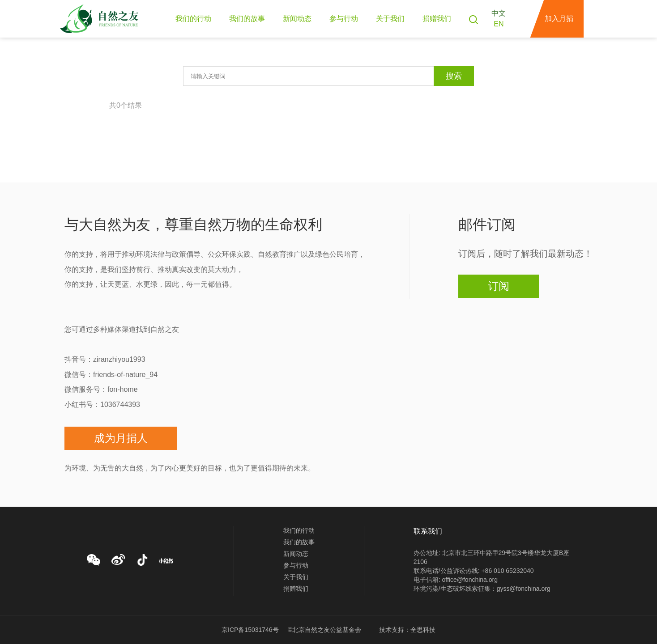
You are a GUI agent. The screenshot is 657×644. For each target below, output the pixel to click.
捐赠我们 (437, 19)
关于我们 (390, 19)
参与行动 (344, 19)
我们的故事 (247, 19)
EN (499, 24)
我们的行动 (193, 19)
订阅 (499, 286)
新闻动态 (297, 19)
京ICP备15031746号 (250, 630)
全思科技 (423, 630)
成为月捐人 (121, 438)
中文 (499, 13)
